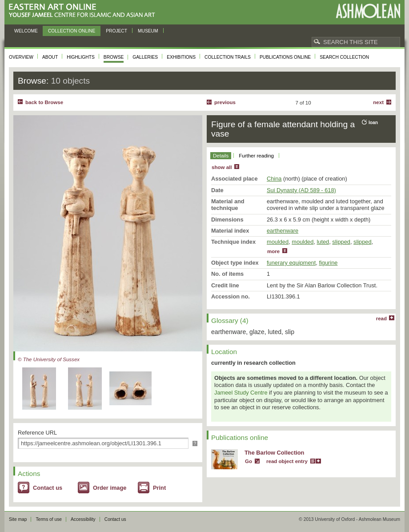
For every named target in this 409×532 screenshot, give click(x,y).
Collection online (72, 31)
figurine (328, 263)
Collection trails (228, 57)
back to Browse (44, 102)
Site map (18, 519)
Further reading (256, 156)
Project (116, 31)
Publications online (285, 57)
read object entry (287, 461)
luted (323, 242)
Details (221, 156)
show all (222, 167)
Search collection (344, 57)
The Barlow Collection (274, 453)
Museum (148, 31)
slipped (341, 242)
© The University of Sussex (49, 359)
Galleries (145, 57)
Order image (110, 488)
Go (249, 461)
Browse (114, 57)
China (274, 179)
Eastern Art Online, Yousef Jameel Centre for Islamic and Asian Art (84, 11)
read (381, 318)
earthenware (283, 231)
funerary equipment (291, 263)
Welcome (26, 31)
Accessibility (83, 519)
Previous (225, 102)
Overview (21, 57)
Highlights (81, 57)
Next (378, 102)
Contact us (48, 488)
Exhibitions (181, 57)
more (273, 251)
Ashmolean (368, 11)
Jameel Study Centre (241, 393)
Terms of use (49, 519)
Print (159, 488)
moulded (278, 242)
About (50, 57)
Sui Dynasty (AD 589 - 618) (301, 190)
